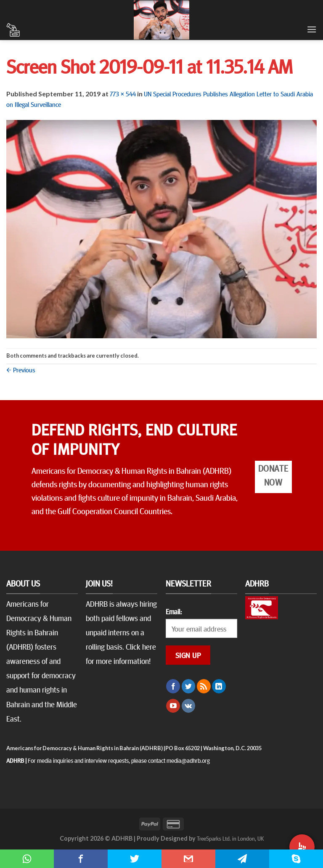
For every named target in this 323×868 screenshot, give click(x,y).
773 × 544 (123, 93)
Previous (21, 369)
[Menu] (312, 29)
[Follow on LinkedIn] (219, 686)
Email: (174, 611)
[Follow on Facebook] (173, 686)
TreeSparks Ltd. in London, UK (230, 838)
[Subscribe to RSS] (204, 686)
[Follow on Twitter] (189, 686)
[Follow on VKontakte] (189, 706)
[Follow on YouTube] (173, 706)
